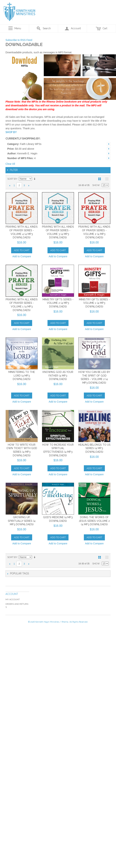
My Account (13, 599)
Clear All (10, 164)
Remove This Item (109, 144)
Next (29, 185)
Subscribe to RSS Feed (19, 40)
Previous (10, 185)
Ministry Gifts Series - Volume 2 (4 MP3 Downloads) (58, 303)
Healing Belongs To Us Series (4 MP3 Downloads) (94, 448)
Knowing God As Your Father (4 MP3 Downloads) (58, 376)
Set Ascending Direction (35, 179)
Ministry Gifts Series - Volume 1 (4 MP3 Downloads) (94, 303)
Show (96, 185)
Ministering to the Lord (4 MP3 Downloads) (22, 376)
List (106, 179)
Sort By (12, 179)
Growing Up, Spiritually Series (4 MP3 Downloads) (22, 521)
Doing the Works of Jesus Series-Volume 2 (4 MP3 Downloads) (94, 521)
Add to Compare (22, 256)
